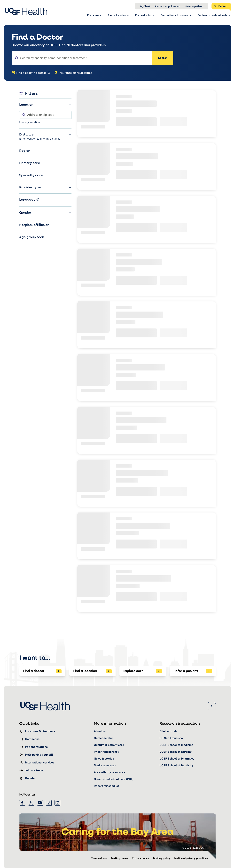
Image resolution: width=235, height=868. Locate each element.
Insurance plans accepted (73, 73)
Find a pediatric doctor (31, 73)
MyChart (145, 6)
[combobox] (82, 58)
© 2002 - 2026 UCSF (194, 848)
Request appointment (168, 6)
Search (163, 58)
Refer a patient (194, 6)
